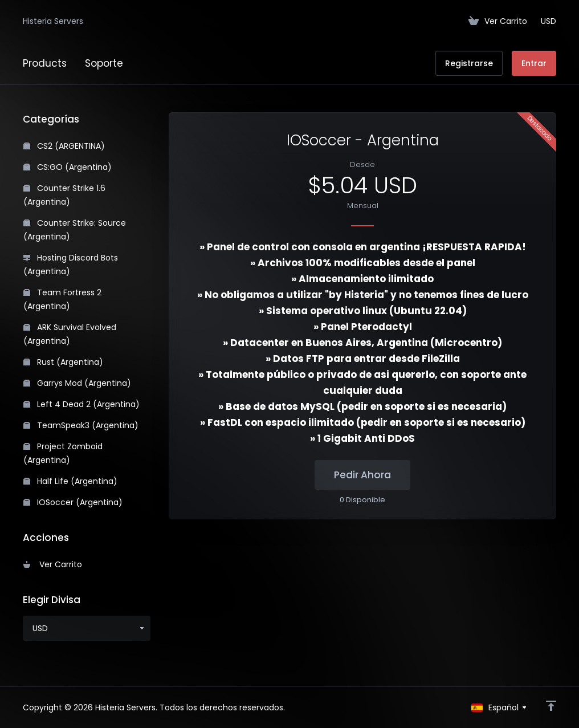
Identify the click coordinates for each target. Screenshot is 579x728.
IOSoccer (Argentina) (73, 502)
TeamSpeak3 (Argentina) (81, 425)
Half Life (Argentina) (70, 481)
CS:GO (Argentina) (68, 167)
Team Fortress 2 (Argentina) (62, 299)
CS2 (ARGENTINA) (64, 146)
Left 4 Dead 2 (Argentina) (81, 404)
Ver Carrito (53, 564)
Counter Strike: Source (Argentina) (75, 230)
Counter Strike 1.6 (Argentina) (64, 195)
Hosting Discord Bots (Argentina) (71, 265)
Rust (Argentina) (63, 362)
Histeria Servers (53, 21)
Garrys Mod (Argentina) (77, 383)
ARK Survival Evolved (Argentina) (70, 334)
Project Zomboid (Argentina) (63, 453)
